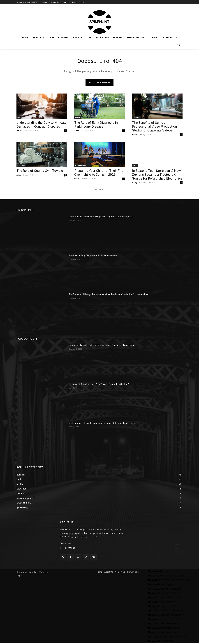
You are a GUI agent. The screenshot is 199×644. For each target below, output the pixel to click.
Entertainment (81, 166)
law (19, 118)
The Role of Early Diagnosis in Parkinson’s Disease (96, 125)
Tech (135, 166)
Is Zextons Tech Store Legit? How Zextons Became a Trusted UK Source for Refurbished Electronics (157, 176)
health (78, 118)
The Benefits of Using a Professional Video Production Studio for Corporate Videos (154, 127)
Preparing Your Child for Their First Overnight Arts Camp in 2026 (99, 174)
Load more (100, 190)
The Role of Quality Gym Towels (40, 172)
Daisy (19, 132)
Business (137, 118)
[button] (179, 45)
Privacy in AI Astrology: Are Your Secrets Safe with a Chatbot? (99, 385)
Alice (77, 132)
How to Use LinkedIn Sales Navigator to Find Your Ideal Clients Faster (102, 346)
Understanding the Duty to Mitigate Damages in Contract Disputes (42, 125)
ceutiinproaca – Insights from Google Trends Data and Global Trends (102, 424)
